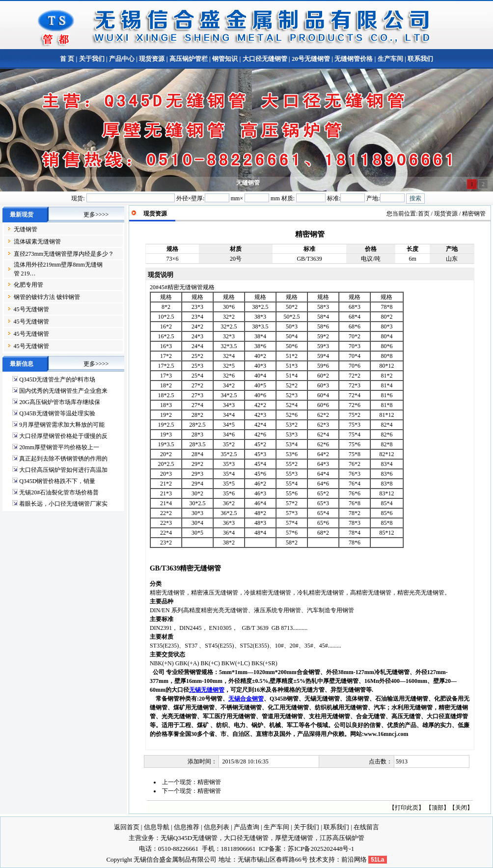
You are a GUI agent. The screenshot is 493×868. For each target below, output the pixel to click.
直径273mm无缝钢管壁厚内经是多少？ (64, 254)
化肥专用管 (28, 285)
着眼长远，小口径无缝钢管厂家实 (63, 504)
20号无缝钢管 (311, 59)
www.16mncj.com (386, 734)
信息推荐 (187, 827)
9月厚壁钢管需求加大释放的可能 (62, 425)
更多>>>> (96, 215)
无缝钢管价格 (354, 59)
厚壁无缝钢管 (294, 838)
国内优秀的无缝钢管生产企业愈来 (63, 391)
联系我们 (420, 59)
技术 (316, 859)
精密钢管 (209, 782)
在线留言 (366, 827)
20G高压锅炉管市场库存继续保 (60, 402)
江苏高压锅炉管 (342, 838)
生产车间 (390, 59)
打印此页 (407, 808)
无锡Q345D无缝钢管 (189, 838)
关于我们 (92, 59)
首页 (424, 214)
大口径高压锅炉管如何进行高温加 (63, 470)
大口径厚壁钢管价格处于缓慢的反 (63, 436)
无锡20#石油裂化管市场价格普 (59, 492)
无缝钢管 (26, 229)
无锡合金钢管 (246, 699)
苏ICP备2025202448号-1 (321, 849)
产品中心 (122, 59)
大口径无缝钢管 (265, 59)
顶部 (438, 808)
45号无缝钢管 (31, 309)
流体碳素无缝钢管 (37, 242)
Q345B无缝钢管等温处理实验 (57, 413)
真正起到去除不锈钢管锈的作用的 (63, 459)
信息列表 (217, 827)
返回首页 (127, 827)
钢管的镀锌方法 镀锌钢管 (47, 297)
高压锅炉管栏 (189, 59)
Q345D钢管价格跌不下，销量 (57, 481)
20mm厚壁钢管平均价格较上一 (59, 447)
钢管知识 (225, 59)
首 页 (67, 59)
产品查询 (246, 827)
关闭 (461, 808)
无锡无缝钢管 (207, 690)
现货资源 (152, 59)
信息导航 (157, 827)
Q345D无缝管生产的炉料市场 (57, 380)
